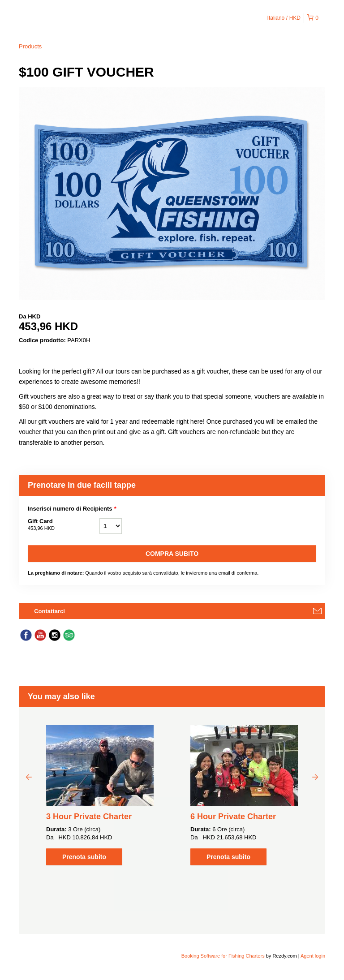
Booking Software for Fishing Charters (224, 956)
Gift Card (64, 525)
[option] (100, 795)
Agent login (313, 956)
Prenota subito (84, 857)
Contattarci (49, 611)
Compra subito (172, 554)
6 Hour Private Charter (233, 817)
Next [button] (315, 777)
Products (30, 46)
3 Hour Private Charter (89, 817)
